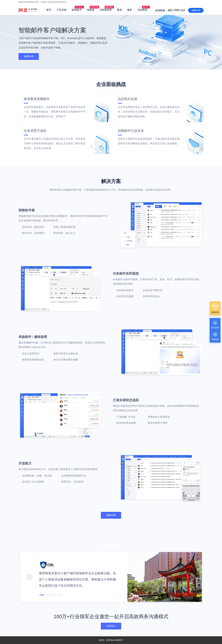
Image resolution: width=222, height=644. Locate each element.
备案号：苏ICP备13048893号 (111, 640)
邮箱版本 (77, 10)
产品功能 (62, 10)
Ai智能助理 (106, 10)
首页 (49, 10)
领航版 (91, 10)
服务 (130, 10)
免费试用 (196, 10)
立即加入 (111, 626)
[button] (29, 577)
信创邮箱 (142, 10)
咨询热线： (189, 2)
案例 (119, 10)
